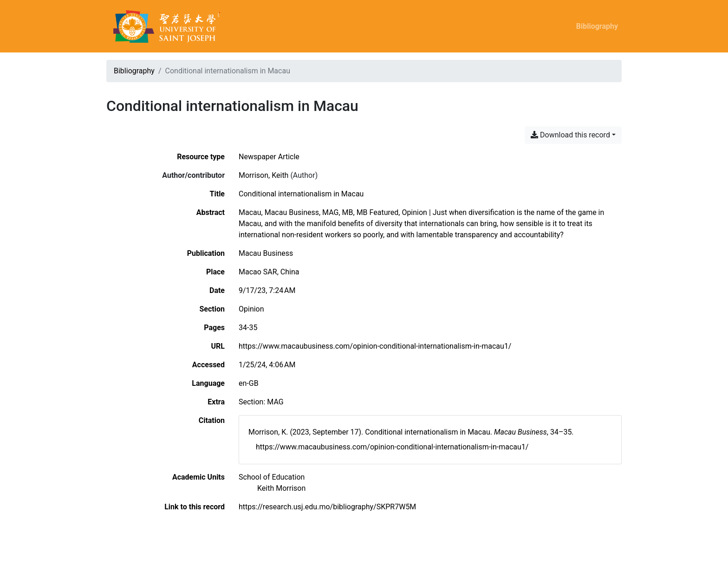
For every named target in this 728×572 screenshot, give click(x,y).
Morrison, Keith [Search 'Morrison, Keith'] (263, 175)
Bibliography (597, 26)
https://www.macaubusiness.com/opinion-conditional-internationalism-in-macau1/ (375, 346)
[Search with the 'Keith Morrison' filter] (281, 488)
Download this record (570, 135)
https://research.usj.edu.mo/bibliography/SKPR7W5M (327, 507)
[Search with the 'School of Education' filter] (272, 477)
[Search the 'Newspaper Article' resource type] (269, 157)
